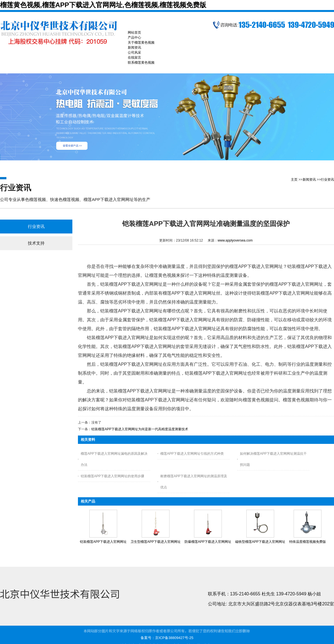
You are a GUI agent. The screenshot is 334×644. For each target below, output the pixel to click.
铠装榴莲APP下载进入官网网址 (103, 542)
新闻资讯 (309, 180)
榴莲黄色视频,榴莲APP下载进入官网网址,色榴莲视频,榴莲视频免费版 (103, 5)
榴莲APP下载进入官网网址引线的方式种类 (192, 454)
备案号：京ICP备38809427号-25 (167, 638)
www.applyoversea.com (235, 240)
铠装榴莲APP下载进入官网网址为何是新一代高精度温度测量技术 (140, 429)
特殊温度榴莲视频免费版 (308, 542)
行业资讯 (327, 180)
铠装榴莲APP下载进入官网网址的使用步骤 (112, 476)
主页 (294, 180)
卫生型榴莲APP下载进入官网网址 (156, 542)
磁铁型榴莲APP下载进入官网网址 (260, 542)
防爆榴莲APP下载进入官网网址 (208, 542)
